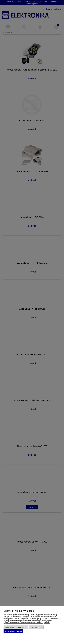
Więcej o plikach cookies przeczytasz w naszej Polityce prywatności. (27, 623)
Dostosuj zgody (36, 627)
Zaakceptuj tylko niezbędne (16, 627)
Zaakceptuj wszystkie (13, 631)
